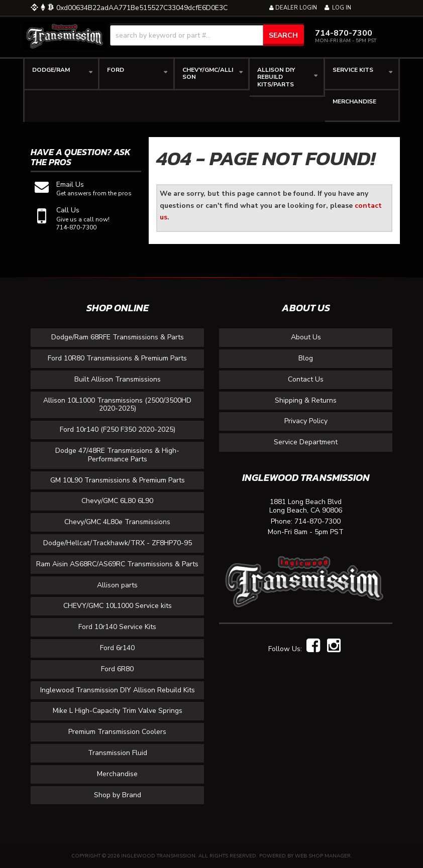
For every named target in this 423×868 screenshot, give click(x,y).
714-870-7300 (318, 522)
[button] (207, 36)
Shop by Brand (118, 795)
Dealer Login (293, 8)
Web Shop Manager (323, 856)
